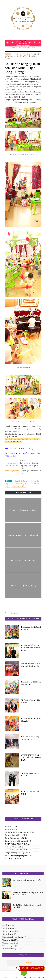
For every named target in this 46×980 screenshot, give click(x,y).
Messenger (33, 975)
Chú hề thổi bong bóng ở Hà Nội (16, 838)
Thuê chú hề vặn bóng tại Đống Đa (30, 775)
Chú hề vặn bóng (21, 481)
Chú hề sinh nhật (23, 54)
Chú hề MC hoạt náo (20, 484)
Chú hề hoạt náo (8, 928)
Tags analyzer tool (12, 613)
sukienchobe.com (12, 466)
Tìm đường (5, 975)
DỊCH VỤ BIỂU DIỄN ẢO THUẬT (17, 844)
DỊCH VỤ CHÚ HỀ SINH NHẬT (30, 793)
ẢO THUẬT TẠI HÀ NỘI (14, 859)
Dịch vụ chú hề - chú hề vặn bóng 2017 (31, 720)
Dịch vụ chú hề (29, 963)
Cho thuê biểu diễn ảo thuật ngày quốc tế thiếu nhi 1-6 (31, 665)
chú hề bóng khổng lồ (10, 949)
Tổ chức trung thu (9, 946)
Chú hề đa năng (8, 934)
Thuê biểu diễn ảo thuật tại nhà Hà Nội (18, 850)
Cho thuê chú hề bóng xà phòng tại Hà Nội (19, 832)
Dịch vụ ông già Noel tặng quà (13, 937)
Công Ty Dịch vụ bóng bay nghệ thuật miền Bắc (22, 439)
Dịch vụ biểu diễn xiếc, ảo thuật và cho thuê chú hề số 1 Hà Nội (31, 648)
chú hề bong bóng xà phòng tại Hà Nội (18, 856)
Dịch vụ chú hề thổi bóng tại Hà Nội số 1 (31, 628)
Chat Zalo (15, 975)
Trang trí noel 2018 (9, 940)
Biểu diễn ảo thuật (11, 829)
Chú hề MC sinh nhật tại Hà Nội (16, 835)
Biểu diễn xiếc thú (11, 826)
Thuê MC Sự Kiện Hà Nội (14, 847)
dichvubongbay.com (12, 471)
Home (8, 54)
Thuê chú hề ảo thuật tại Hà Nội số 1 (31, 701)
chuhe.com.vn (13, 463)
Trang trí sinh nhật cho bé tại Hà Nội (17, 853)
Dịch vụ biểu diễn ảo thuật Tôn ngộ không (30, 738)
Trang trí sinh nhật (9, 943)
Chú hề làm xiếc (19, 486)
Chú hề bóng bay (8, 925)
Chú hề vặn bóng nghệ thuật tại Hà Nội (18, 841)
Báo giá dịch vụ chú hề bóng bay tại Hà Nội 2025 (31, 683)
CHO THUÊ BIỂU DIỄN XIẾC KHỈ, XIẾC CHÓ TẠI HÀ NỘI (31, 758)
